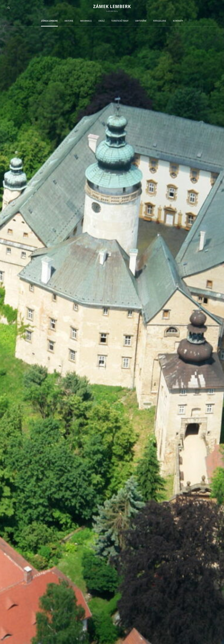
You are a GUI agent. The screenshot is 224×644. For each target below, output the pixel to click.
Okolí (101, 21)
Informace (86, 21)
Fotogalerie (160, 21)
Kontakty (178, 21)
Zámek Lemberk (112, 6)
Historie (69, 21)
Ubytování (141, 21)
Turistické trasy (120, 21)
